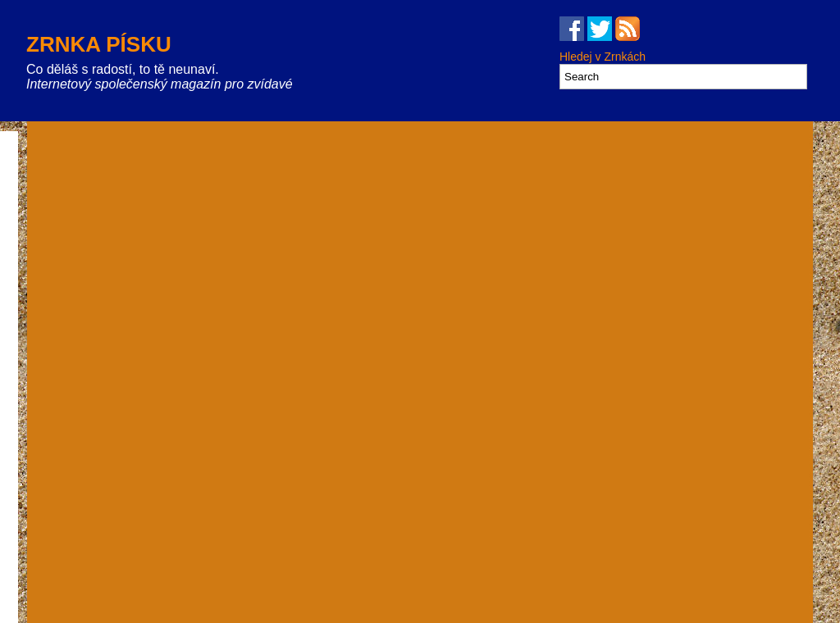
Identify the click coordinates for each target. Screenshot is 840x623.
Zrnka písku (99, 44)
